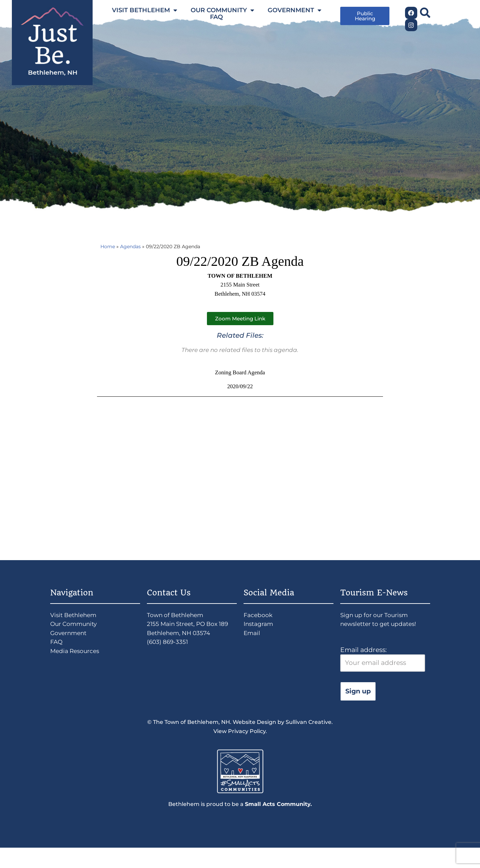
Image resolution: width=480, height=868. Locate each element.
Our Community (76, 636)
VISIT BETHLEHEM (145, 10)
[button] (425, 13)
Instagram (260, 636)
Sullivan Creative (309, 738)
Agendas (135, 247)
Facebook (259, 626)
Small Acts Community (278, 824)
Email (253, 646)
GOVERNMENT (294, 10)
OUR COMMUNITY (222, 10)
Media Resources (78, 667)
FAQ (216, 17)
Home (109, 247)
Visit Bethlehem (76, 626)
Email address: (383, 673)
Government (71, 646)
